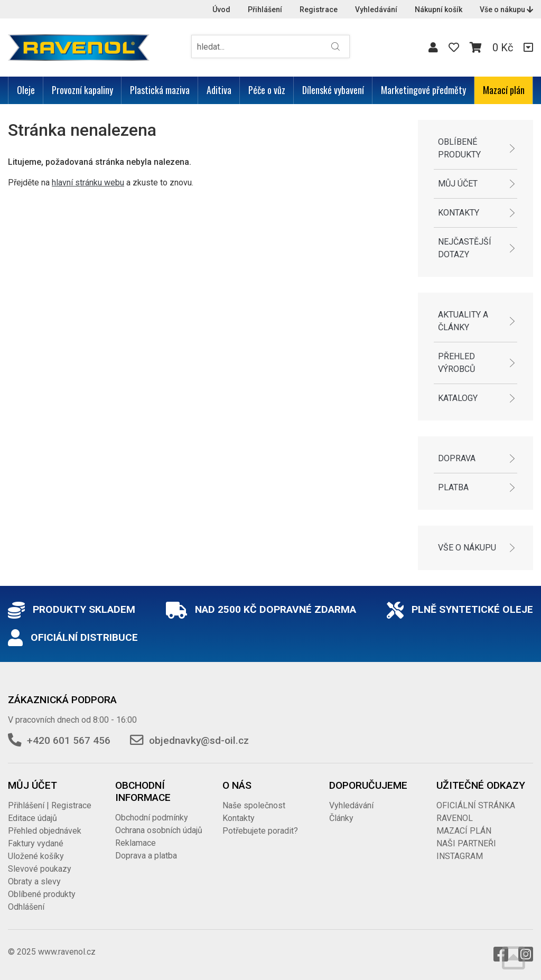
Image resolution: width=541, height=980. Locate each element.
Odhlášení (26, 907)
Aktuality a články (463, 321)
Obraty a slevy (34, 881)
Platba (453, 487)
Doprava (457, 458)
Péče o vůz (267, 90)
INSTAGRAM (460, 856)
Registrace (319, 10)
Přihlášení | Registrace (50, 805)
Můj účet (458, 184)
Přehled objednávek (45, 831)
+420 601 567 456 (69, 740)
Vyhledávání (376, 10)
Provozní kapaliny (82, 90)
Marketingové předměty (423, 90)
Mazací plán (504, 90)
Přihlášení (265, 10)
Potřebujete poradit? (260, 831)
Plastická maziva (160, 90)
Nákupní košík (439, 10)
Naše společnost (254, 805)
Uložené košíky (36, 856)
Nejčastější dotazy (465, 248)
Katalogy (458, 398)
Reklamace (136, 843)
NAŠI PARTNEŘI (466, 843)
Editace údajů (32, 818)
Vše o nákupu (506, 10)
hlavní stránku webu (88, 183)
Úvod (221, 10)
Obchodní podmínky (152, 818)
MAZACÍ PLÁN (464, 831)
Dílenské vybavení (333, 90)
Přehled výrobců (456, 363)
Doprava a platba (146, 856)
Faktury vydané (36, 843)
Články (341, 818)
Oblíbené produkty (459, 148)
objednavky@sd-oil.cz (199, 740)
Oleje (26, 90)
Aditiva (219, 90)
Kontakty (459, 213)
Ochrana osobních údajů (159, 830)
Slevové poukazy (40, 869)
